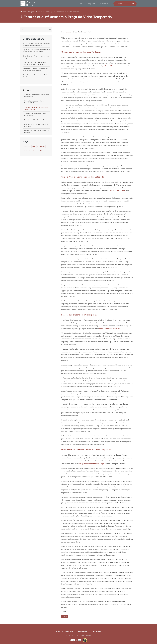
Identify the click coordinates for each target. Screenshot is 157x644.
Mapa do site (95, 631)
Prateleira (27, 151)
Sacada (35, 151)
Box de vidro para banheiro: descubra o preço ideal (37, 125)
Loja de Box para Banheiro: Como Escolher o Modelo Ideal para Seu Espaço (36, 51)
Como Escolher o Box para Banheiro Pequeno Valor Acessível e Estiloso (34, 63)
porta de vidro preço (110, 66)
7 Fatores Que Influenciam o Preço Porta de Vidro (35, 115)
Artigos (27, 90)
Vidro (41, 151)
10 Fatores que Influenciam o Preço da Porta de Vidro (37, 96)
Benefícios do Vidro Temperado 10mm (36, 120)
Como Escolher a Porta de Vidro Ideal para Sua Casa (36, 76)
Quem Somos (103, 4)
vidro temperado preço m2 (110, 329)
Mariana (68, 32)
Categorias (90, 4)
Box (34, 146)
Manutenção (41, 146)
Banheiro (27, 146)
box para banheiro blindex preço (92, 464)
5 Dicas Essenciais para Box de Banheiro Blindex (34, 102)
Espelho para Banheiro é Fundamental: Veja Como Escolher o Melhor (35, 70)
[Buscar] (133, 4)
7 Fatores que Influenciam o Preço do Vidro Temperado (36, 108)
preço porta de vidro (118, 191)
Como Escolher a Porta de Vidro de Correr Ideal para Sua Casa (36, 57)
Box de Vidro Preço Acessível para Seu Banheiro (37, 132)
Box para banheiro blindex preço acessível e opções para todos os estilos (36, 44)
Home (80, 4)
